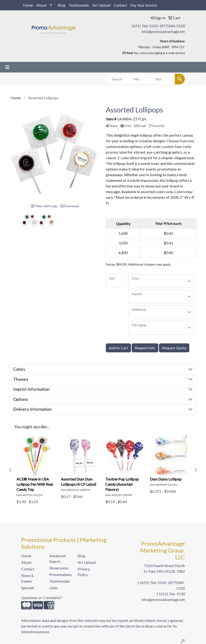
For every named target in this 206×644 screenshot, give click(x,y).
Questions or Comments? (42, 598)
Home (28, 5)
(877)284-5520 (172, 26)
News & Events (28, 578)
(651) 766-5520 (145, 26)
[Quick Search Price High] (164, 79)
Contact (120, 5)
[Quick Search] (119, 79)
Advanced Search (57, 559)
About (41, 5)
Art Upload (101, 5)
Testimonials (79, 5)
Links (54, 588)
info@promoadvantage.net (163, 31)
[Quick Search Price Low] (142, 79)
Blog (61, 5)
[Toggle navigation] (7, 67)
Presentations (61, 574)
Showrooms (59, 568)
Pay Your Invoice (144, 5)
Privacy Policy (84, 572)
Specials (28, 588)
